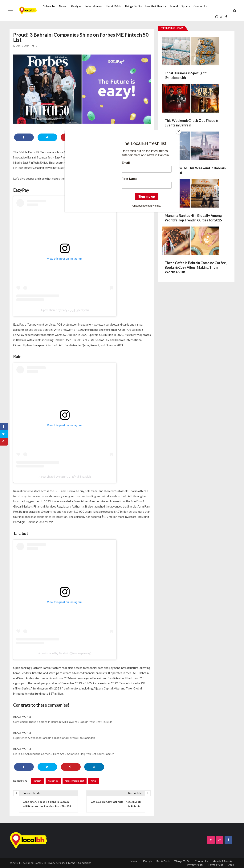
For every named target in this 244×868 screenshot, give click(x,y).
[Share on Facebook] (4, 426)
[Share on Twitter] (4, 434)
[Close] (179, 131)
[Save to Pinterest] (4, 442)
